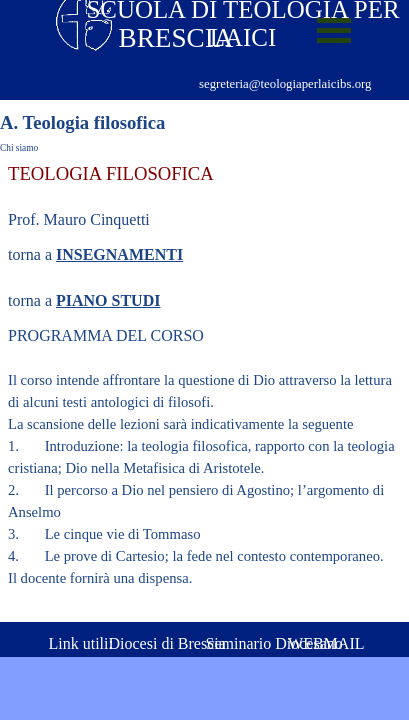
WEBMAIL (326, 643)
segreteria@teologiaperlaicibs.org (285, 84)
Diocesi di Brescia (167, 643)
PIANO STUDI (108, 300)
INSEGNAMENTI (119, 254)
